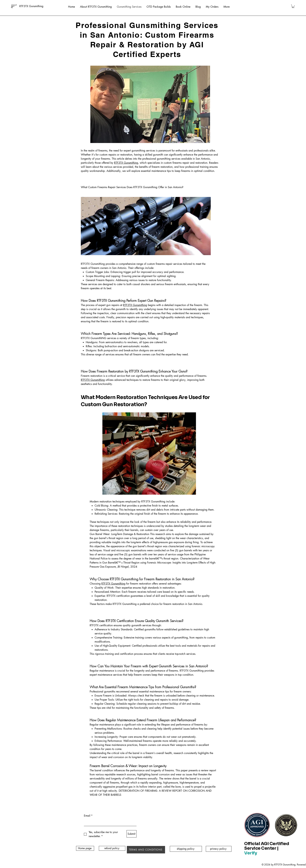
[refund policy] (112, 848)
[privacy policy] (219, 849)
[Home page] (85, 848)
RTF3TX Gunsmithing (126, 163)
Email (88, 816)
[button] (293, 6)
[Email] (109, 823)
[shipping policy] (186, 849)
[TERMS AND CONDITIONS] (146, 850)
